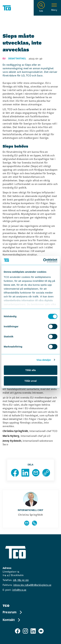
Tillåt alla (31, 370)
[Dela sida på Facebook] (15, 473)
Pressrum (13, 612)
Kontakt (12, 620)
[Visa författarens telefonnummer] (34, 523)
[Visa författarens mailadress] (27, 523)
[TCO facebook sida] (18, 631)
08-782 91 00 (21, 580)
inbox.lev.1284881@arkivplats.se (32, 585)
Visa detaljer (44, 360)
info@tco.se (19, 590)
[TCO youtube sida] (41, 631)
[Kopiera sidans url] (46, 473)
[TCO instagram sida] (25, 631)
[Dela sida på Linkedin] (25, 473)
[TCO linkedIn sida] (33, 631)
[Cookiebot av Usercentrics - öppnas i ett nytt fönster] (43, 260)
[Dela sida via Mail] (36, 473)
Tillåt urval (30, 381)
